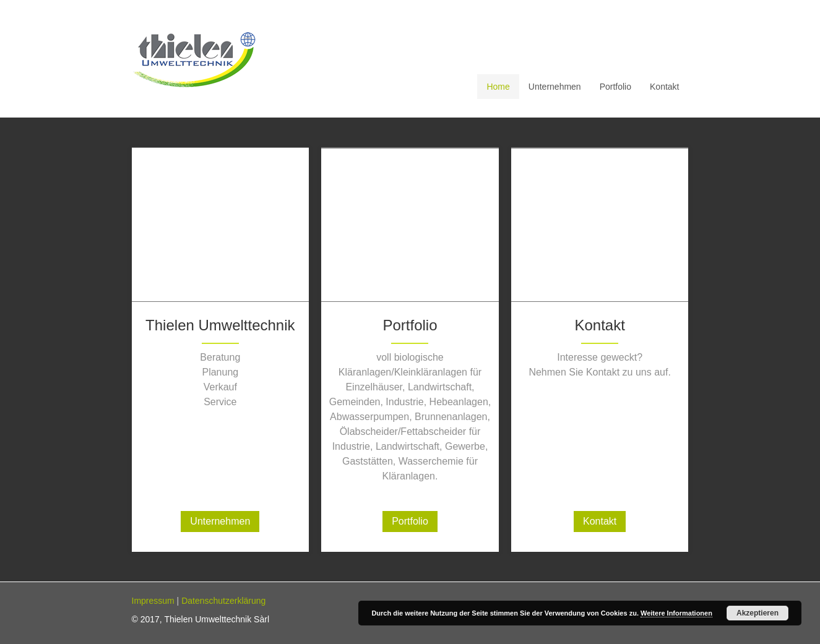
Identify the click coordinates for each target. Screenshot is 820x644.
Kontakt (600, 521)
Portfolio (410, 521)
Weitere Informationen (676, 613)
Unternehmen (220, 521)
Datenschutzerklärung (223, 601)
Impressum (153, 601)
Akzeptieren (757, 613)
